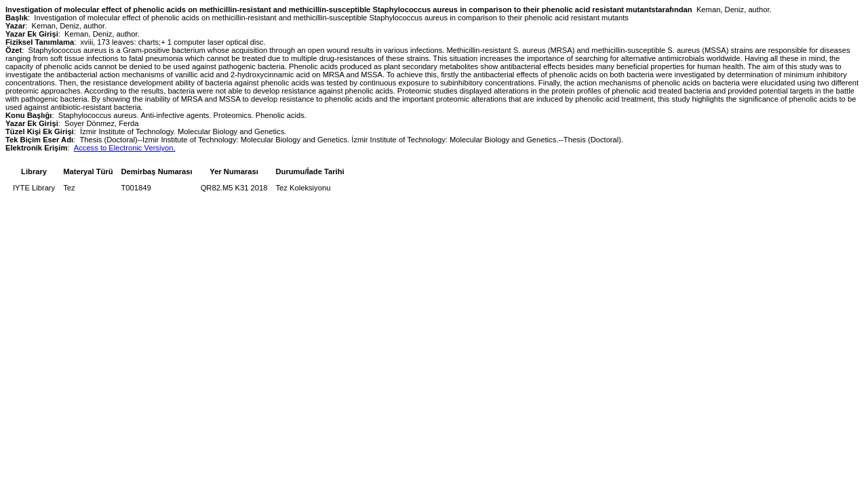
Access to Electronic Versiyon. (125, 148)
